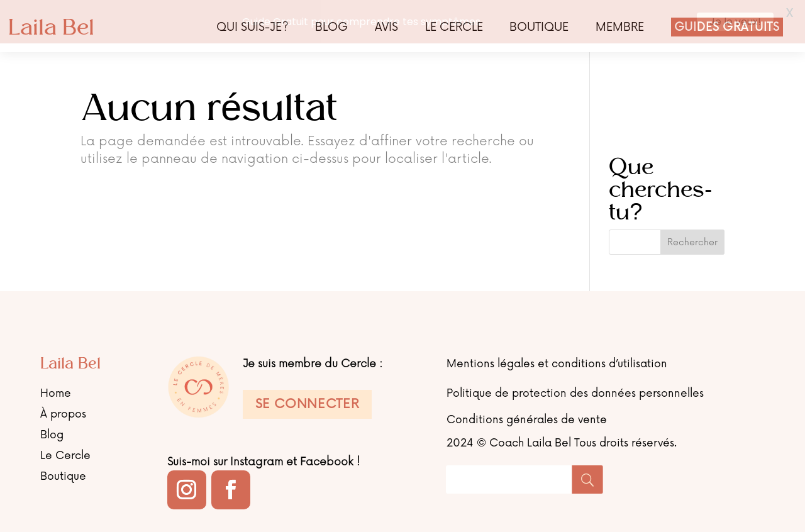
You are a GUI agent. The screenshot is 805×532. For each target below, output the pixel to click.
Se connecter (308, 402)
